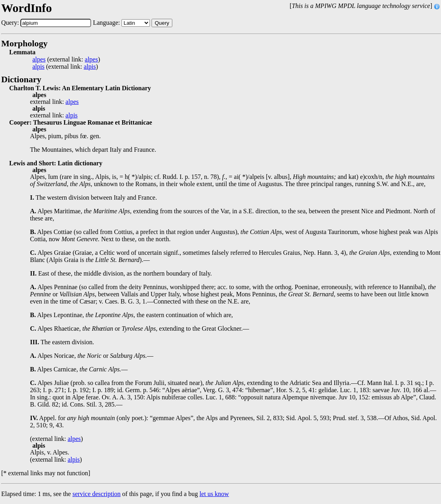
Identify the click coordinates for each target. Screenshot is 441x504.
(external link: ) (66, 60)
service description (96, 494)
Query (162, 23)
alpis (38, 67)
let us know (214, 494)
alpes (39, 60)
